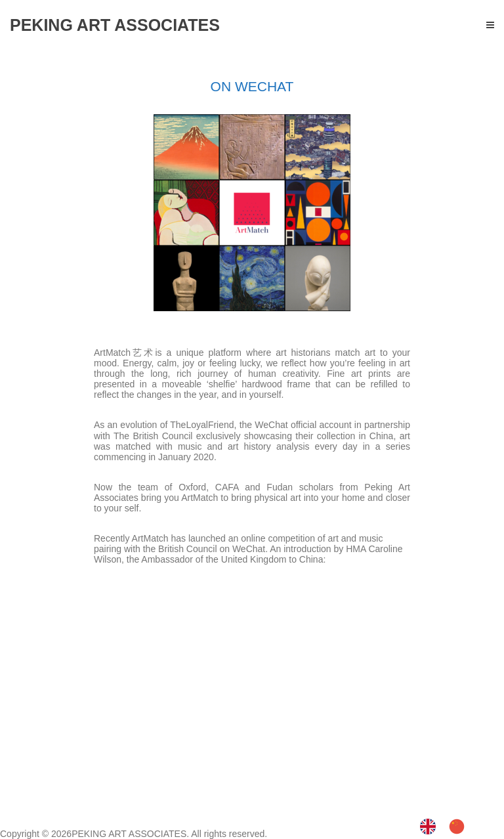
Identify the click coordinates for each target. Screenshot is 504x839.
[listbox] (449, 827)
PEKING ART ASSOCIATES (129, 834)
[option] (460, 826)
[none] (431, 827)
